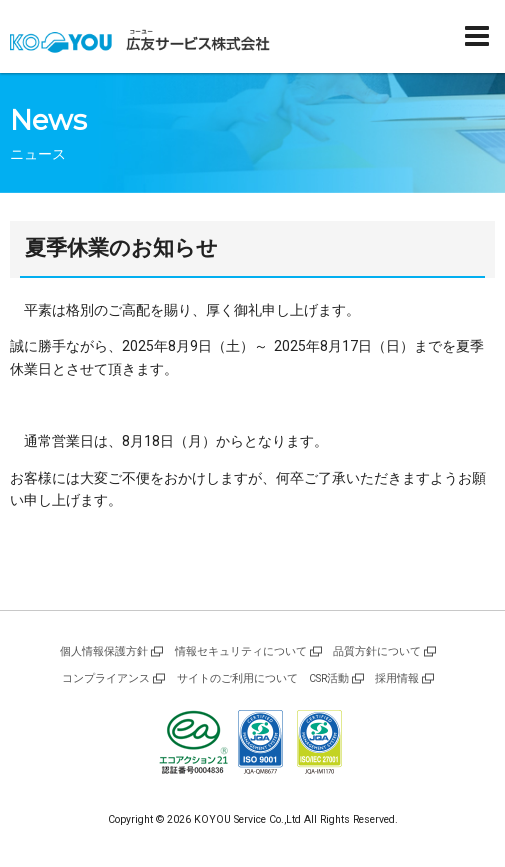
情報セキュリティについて (241, 651)
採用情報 (397, 678)
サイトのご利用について (237, 678)
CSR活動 (329, 678)
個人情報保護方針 (104, 651)
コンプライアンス (106, 678)
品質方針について (377, 651)
